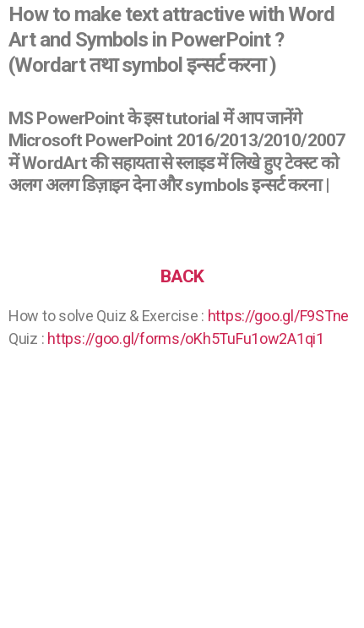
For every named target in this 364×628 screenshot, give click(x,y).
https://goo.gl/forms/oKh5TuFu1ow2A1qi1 (186, 339)
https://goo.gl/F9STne (278, 316)
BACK (182, 276)
